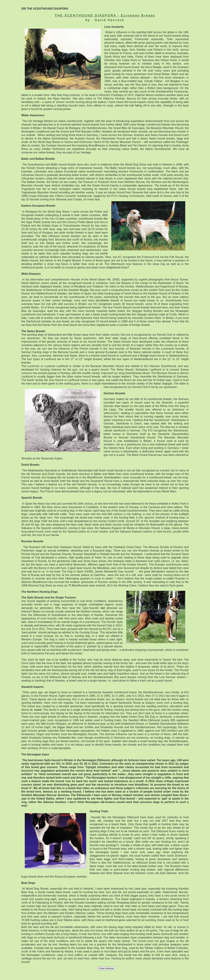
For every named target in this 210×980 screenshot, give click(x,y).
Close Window (106, 968)
